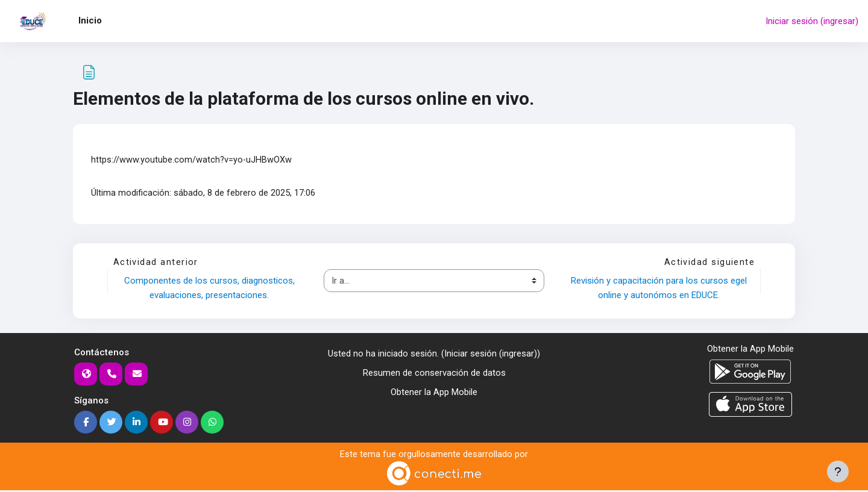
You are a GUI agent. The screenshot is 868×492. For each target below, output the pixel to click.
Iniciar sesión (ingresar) (812, 21)
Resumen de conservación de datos (434, 375)
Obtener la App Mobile (434, 394)
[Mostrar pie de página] (838, 472)
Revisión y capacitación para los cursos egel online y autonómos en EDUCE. (659, 289)
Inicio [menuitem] (90, 20)
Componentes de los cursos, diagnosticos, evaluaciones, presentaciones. (211, 289)
